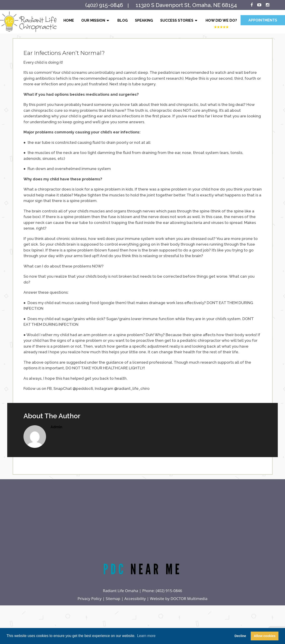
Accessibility (135, 599)
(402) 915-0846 (169, 591)
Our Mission (93, 20)
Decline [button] (240, 636)
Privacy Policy (90, 599)
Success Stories (177, 20)
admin (56, 427)
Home (69, 20)
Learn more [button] (146, 636)
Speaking (144, 20)
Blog (123, 20)
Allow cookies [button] (265, 636)
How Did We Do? (221, 20)
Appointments (263, 20)
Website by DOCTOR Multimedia (179, 599)
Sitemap (113, 599)
